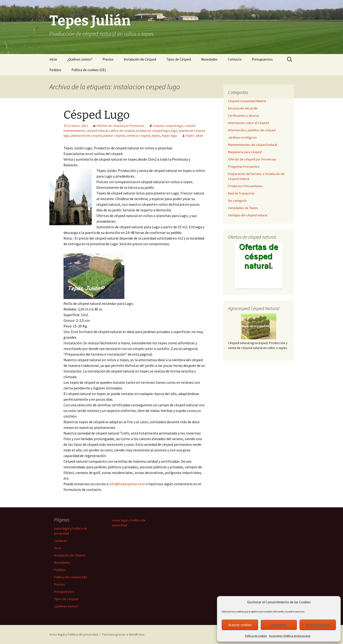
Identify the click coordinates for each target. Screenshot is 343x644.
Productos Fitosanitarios (245, 186)
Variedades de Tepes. (243, 208)
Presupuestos (262, 59)
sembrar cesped (138, 136)
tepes (156, 136)
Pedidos (55, 70)
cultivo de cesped (122, 131)
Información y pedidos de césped (252, 130)
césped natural (97, 131)
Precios (108, 59)
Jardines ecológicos (242, 137)
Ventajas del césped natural (248, 215)
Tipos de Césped (179, 59)
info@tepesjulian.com (127, 484)
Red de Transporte (241, 193)
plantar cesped (114, 136)
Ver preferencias (318, 625)
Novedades (209, 59)
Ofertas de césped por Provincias (120, 126)
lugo (174, 131)
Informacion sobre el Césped (248, 123)
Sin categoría (237, 201)
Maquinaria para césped (245, 152)
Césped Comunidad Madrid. (247, 101)
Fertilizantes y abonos (244, 116)
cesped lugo (174, 126)
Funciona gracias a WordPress (123, 634)
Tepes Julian (194, 136)
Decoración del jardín (243, 108)
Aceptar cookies (240, 625)
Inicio (53, 59)
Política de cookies (256, 636)
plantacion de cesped (87, 136)
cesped (158, 126)
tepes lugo (169, 136)
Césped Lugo (97, 115)
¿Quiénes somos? (80, 59)
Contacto (235, 59)
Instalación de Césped (140, 59)
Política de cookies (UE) (89, 70)
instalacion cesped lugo (153, 131)
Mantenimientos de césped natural (252, 145)
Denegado (279, 625)
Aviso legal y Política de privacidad (290, 636)
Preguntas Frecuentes (244, 167)
